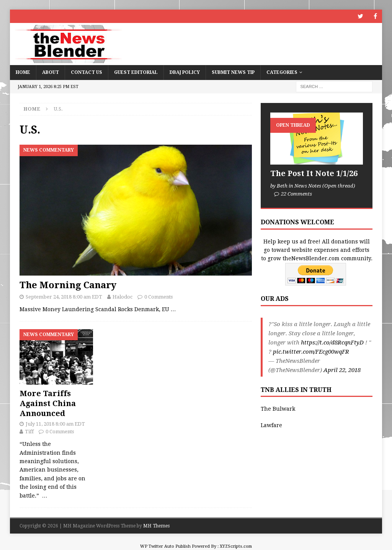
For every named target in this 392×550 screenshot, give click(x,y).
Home (23, 72)
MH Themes (156, 526)
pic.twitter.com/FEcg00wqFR (311, 352)
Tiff (29, 432)
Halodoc (122, 297)
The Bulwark (278, 409)
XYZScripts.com (236, 546)
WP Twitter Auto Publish (165, 546)
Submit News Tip (233, 72)
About (51, 72)
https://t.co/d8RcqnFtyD (332, 343)
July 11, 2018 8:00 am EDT (55, 424)
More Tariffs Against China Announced (48, 403)
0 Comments (158, 297)
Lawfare (271, 425)
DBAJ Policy (185, 72)
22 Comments (296, 194)
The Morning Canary (68, 285)
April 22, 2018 (342, 370)
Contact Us (87, 72)
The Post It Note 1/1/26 (314, 173)
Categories (282, 72)
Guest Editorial (136, 72)
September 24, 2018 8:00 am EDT (64, 297)
